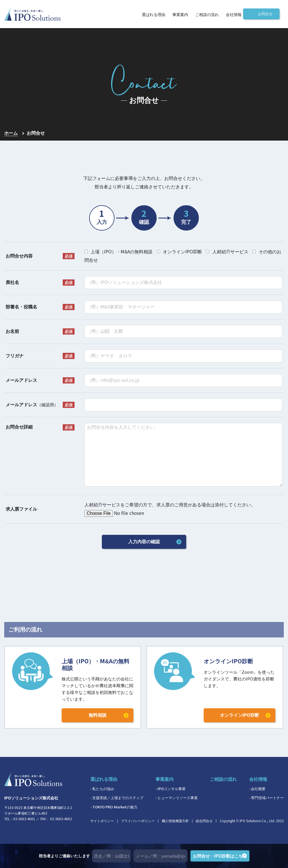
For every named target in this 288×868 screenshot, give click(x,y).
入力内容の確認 (144, 542)
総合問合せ (204, 821)
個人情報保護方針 (175, 821)
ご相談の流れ (207, 15)
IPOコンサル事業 (172, 789)
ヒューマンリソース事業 (178, 798)
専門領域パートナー (267, 798)
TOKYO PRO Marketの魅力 (115, 807)
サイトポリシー (102, 821)
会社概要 (258, 789)
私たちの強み (103, 789)
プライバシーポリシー (138, 821)
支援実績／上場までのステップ (118, 798)
